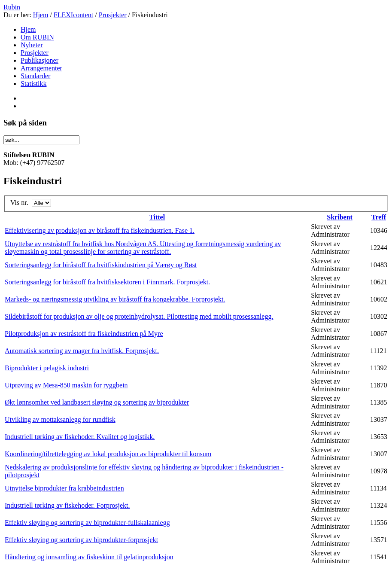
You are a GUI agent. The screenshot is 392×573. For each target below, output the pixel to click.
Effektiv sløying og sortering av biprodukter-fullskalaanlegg (87, 523)
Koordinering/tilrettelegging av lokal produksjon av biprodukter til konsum (108, 454)
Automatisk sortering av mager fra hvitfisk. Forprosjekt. (82, 351)
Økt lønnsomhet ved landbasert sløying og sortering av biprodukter (97, 402)
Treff (379, 217)
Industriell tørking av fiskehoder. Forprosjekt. (67, 505)
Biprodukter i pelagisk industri (47, 368)
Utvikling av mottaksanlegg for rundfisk (60, 419)
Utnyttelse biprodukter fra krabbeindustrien (64, 488)
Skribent (340, 217)
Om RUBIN (37, 37)
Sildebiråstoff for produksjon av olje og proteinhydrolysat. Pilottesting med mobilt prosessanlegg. (139, 316)
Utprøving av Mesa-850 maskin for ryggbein (66, 385)
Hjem (41, 15)
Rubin (12, 7)
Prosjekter (113, 15)
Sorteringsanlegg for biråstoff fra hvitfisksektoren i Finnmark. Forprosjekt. (107, 282)
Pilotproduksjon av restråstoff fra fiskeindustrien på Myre (84, 334)
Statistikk (33, 84)
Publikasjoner (40, 60)
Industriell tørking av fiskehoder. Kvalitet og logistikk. (80, 437)
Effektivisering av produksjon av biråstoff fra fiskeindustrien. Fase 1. (100, 230)
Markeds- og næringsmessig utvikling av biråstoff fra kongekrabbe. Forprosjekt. (115, 299)
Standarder (35, 76)
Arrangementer (41, 68)
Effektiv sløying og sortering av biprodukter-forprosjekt (81, 540)
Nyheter (32, 45)
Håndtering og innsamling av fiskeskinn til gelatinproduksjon (89, 557)
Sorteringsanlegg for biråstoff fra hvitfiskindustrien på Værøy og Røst (101, 265)
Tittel (157, 217)
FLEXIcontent (73, 15)
